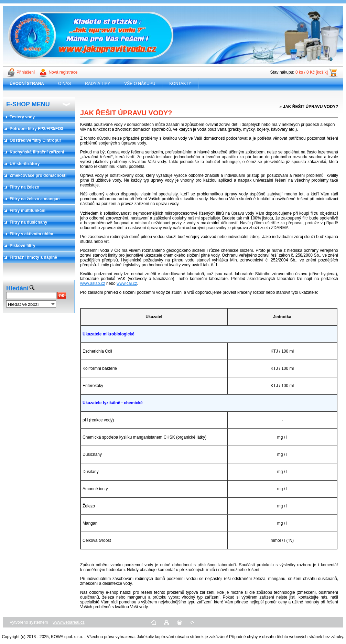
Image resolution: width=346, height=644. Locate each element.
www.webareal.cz (69, 622)
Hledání (17, 288)
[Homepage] (27, 84)
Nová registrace (63, 72)
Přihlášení (26, 72)
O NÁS (64, 84)
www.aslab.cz (93, 283)
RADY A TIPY (98, 84)
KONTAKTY (180, 84)
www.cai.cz (127, 283)
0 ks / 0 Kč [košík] (312, 72)
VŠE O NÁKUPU (140, 84)
